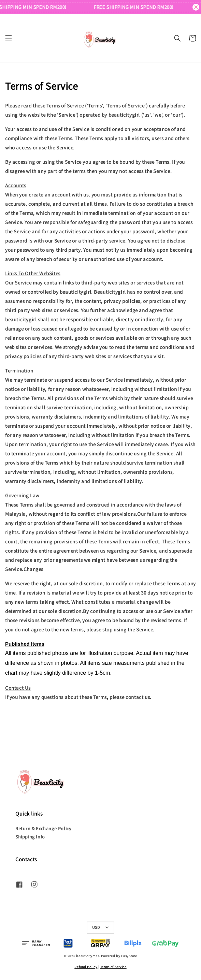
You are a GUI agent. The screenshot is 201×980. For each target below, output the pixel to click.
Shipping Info (30, 837)
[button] (9, 38)
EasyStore (129, 956)
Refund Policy (86, 967)
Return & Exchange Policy (43, 829)
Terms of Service (113, 967)
